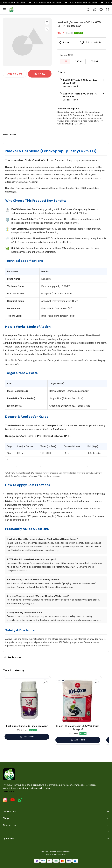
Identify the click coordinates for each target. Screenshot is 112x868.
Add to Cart (15, 74)
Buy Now (40, 74)
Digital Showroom (60, 854)
